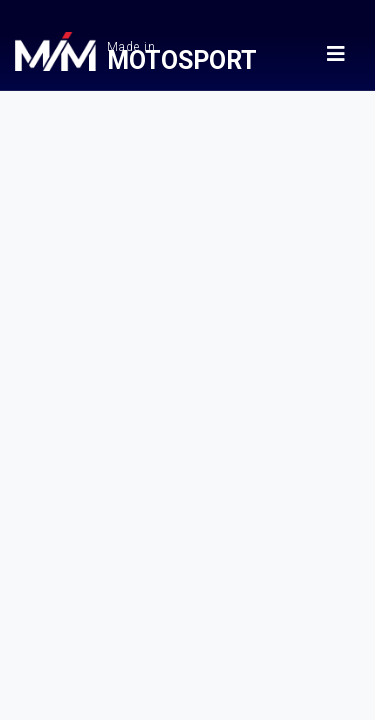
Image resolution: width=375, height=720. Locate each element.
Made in (187, 55)
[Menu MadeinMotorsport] (336, 54)
